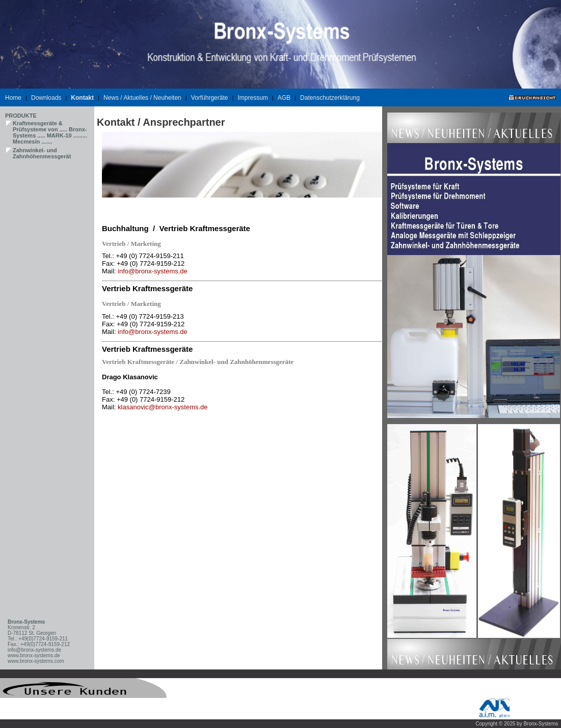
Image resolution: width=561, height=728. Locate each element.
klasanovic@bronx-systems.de (163, 407)
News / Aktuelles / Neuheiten (142, 98)
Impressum (252, 98)
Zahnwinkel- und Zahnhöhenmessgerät (42, 153)
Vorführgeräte (210, 98)
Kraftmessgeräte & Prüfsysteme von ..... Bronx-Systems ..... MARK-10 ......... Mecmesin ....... (50, 132)
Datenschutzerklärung (330, 98)
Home (13, 98)
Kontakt (82, 98)
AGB (284, 98)
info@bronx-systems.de (153, 271)
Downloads (46, 98)
